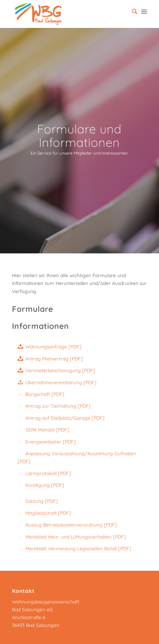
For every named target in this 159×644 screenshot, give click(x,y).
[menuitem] (132, 11)
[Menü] (144, 11)
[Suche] (132, 11)
